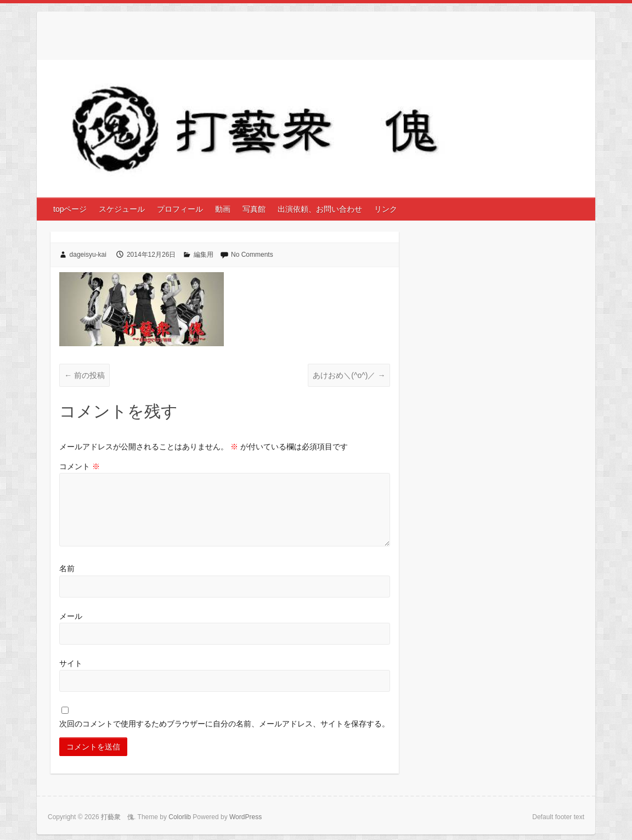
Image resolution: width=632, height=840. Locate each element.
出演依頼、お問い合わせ (320, 209)
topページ (70, 209)
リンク (386, 209)
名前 (67, 568)
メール (71, 616)
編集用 (204, 255)
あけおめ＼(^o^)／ (349, 375)
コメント (80, 466)
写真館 (254, 209)
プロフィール (180, 209)
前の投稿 (84, 375)
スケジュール (122, 209)
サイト (71, 663)
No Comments (252, 255)
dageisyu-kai (88, 255)
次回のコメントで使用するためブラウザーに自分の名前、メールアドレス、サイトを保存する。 (224, 724)
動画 (223, 209)
